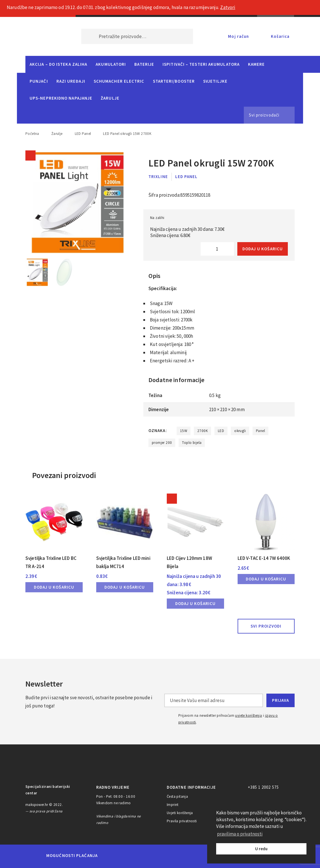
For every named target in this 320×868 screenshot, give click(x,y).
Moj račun (238, 36)
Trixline (158, 177)
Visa (151, 856)
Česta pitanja (177, 796)
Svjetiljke (215, 81)
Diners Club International (178, 855)
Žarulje (110, 98)
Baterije (144, 64)
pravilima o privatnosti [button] (240, 834)
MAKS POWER (45, 36)
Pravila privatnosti (182, 821)
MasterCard (112, 856)
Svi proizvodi (266, 626)
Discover (204, 856)
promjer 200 (162, 443)
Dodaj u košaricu (263, 249)
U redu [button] (261, 849)
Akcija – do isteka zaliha (58, 64)
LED (221, 431)
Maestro (131, 856)
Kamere (257, 64)
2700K (202, 431)
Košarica (280, 36)
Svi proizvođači (264, 115)
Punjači (39, 81)
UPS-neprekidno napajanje (61, 98)
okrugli (240, 431)
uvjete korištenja (248, 715)
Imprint (173, 805)
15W (184, 431)
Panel (260, 431)
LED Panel (83, 134)
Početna (32, 134)
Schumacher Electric (119, 81)
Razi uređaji (71, 81)
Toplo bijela (192, 443)
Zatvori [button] (228, 7)
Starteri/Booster (174, 81)
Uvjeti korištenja (180, 813)
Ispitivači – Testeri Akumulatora (201, 64)
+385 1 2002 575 (263, 787)
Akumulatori (111, 64)
